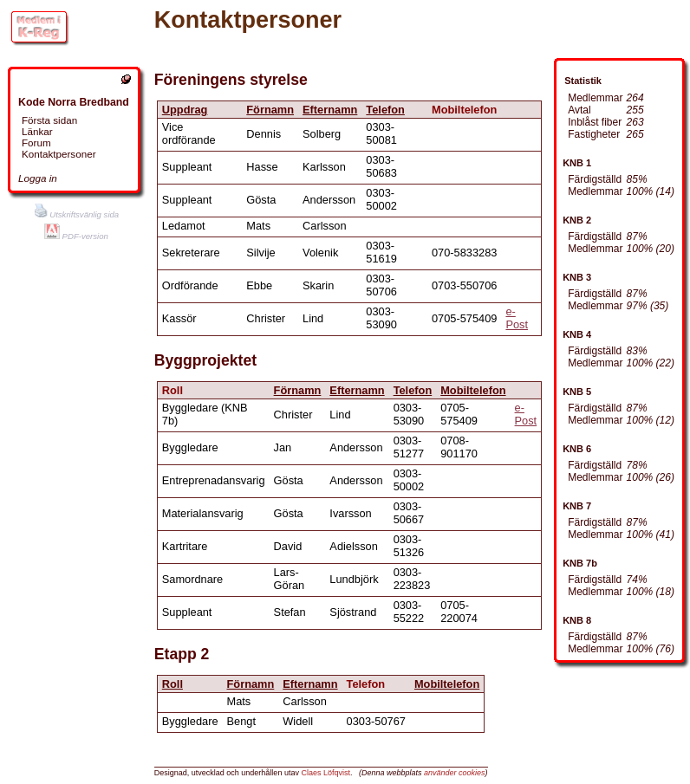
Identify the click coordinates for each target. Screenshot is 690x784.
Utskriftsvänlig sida (77, 214)
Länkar (37, 131)
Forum (36, 143)
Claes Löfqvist (325, 773)
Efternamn (330, 110)
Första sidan (49, 120)
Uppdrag (185, 110)
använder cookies (455, 773)
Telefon (385, 110)
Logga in (38, 178)
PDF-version (76, 236)
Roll (172, 684)
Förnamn (270, 110)
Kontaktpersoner (59, 154)
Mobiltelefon (473, 390)
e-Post (517, 318)
